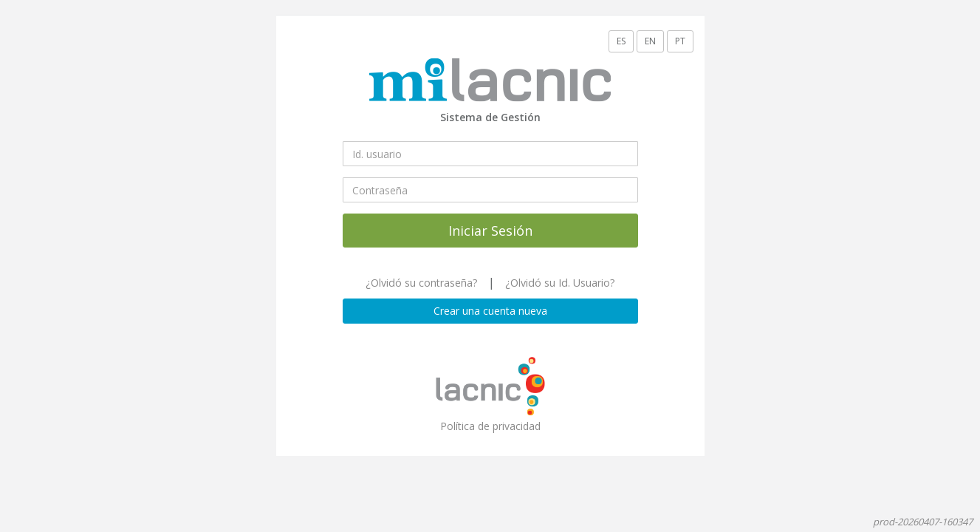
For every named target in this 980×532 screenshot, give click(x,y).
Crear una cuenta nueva (490, 311)
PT (680, 41)
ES (621, 41)
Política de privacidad (490, 426)
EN (650, 41)
